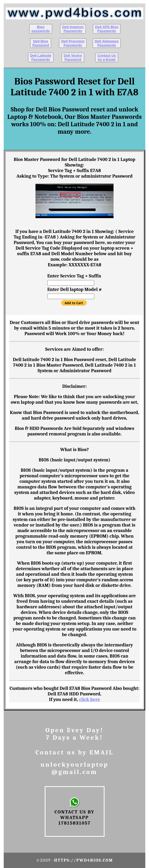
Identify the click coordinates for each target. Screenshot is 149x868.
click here (90, 700)
